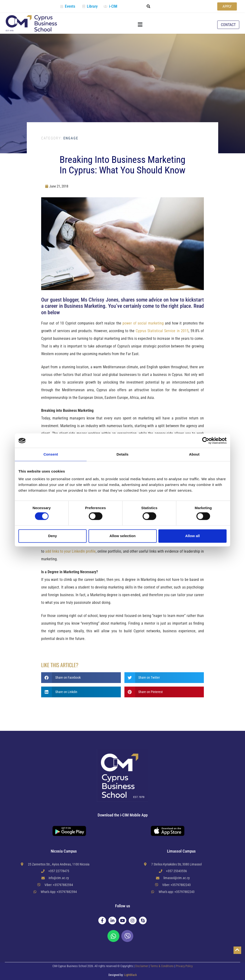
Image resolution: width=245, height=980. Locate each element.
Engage (60, 138)
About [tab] (194, 454)
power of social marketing (143, 323)
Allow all (192, 536)
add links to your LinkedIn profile (70, 551)
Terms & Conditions (162, 966)
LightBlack (131, 975)
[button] (148, 6)
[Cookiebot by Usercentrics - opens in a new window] (206, 440)
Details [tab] (122, 454)
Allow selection (122, 536)
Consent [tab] (51, 454)
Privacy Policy (184, 966)
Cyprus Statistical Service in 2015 (162, 331)
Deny (53, 536)
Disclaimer (142, 966)
